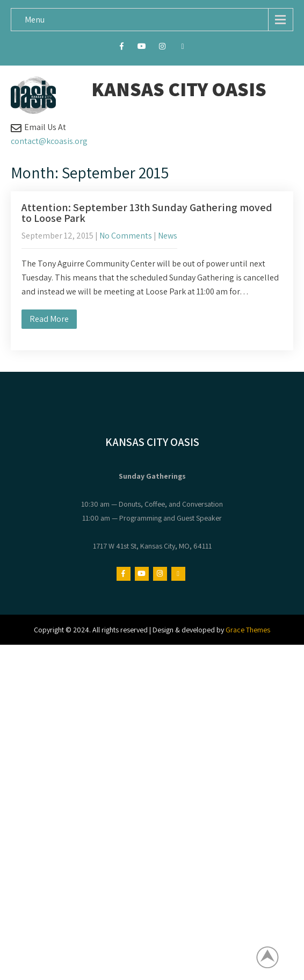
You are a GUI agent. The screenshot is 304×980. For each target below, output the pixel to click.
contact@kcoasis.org (49, 141)
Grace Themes (248, 630)
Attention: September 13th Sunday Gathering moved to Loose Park (147, 213)
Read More (49, 319)
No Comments (126, 236)
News (168, 236)
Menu (35, 20)
